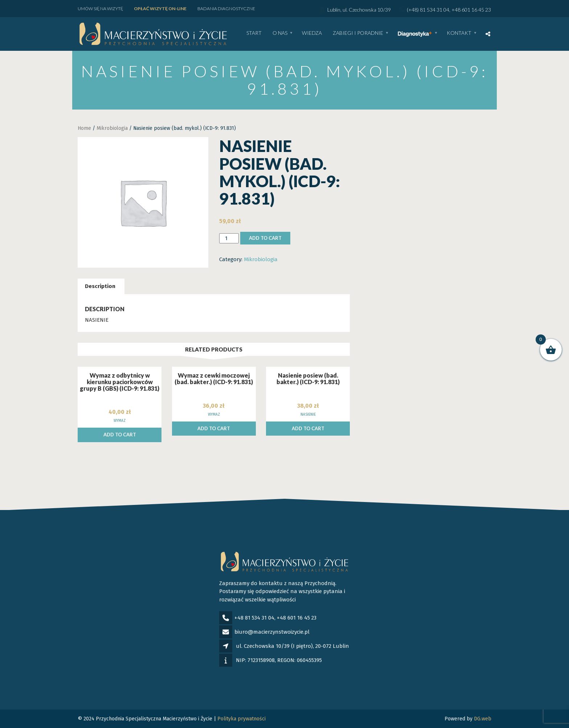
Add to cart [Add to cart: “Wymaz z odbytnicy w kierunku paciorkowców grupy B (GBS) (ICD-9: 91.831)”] (120, 435)
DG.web (483, 719)
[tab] (100, 286)
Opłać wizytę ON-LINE (160, 9)
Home (84, 128)
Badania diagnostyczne (226, 9)
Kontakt (459, 33)
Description (100, 286)
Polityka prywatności (241, 719)
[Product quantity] (229, 238)
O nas (280, 33)
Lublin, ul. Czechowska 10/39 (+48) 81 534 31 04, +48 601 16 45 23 (405, 10)
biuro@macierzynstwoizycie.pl (272, 632)
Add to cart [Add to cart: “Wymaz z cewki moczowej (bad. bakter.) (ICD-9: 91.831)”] (214, 428)
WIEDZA (312, 33)
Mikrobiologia (112, 128)
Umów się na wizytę (100, 9)
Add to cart (265, 238)
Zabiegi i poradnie (358, 33)
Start (254, 33)
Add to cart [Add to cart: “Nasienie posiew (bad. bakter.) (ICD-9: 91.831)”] (308, 428)
